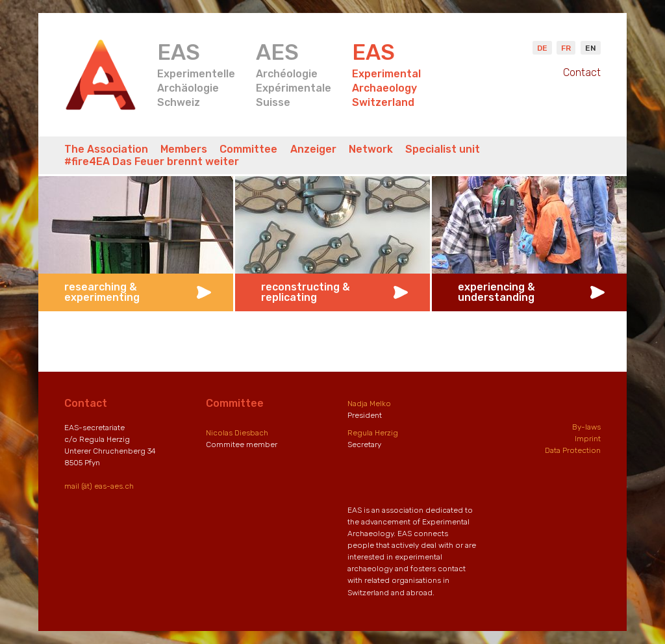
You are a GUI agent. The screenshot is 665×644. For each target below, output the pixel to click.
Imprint (588, 439)
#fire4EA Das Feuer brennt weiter (152, 161)
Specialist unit (443, 149)
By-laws (586, 427)
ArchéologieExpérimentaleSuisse (294, 74)
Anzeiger (313, 149)
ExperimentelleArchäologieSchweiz (196, 74)
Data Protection (573, 450)
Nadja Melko (369, 404)
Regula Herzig (373, 433)
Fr (566, 48)
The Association (106, 149)
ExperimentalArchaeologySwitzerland (386, 74)
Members (184, 149)
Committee (248, 149)
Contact (582, 72)
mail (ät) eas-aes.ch (99, 486)
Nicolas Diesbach (237, 433)
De (542, 48)
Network (371, 149)
